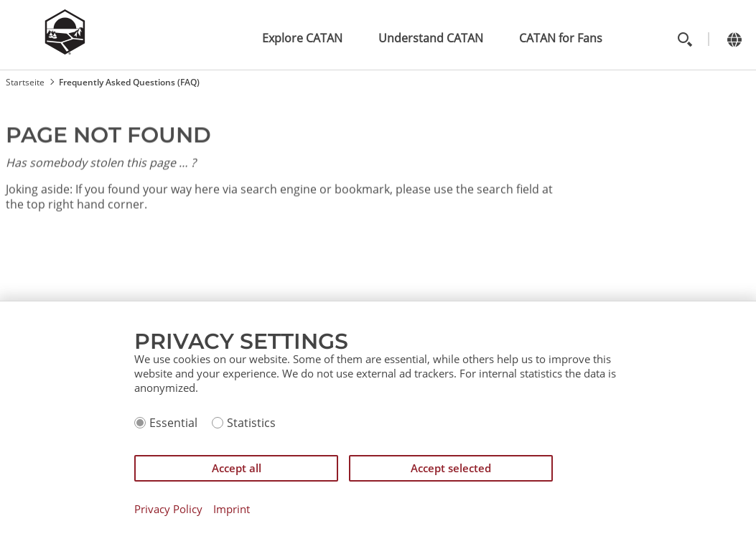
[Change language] (734, 39)
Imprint (232, 509)
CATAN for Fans (561, 38)
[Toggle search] (685, 39)
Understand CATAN (431, 38)
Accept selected (451, 468)
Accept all (237, 468)
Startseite (25, 82)
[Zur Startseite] (65, 50)
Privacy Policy (168, 509)
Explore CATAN (302, 38)
